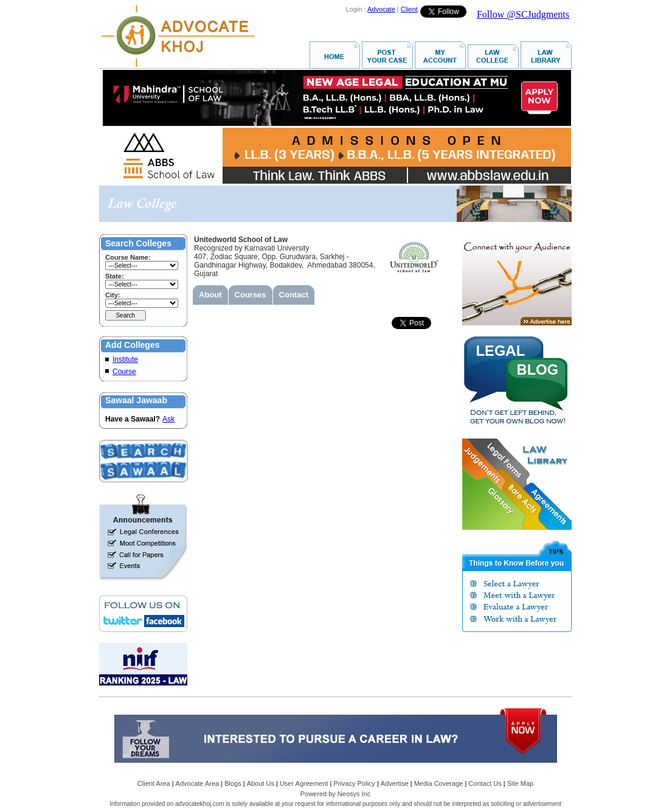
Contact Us (485, 783)
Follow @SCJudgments (523, 14)
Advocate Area (198, 783)
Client (409, 9)
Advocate (381, 9)
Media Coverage (439, 783)
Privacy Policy (354, 783)
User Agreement (304, 783)
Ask (168, 419)
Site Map (520, 783)
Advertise (395, 783)
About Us (261, 783)
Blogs (233, 783)
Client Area (154, 783)
